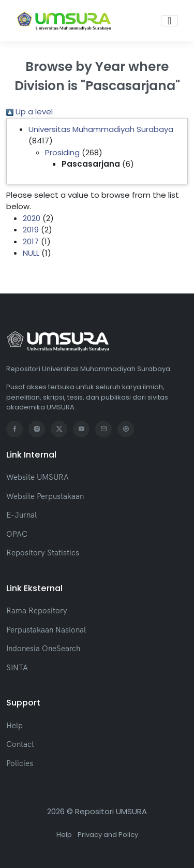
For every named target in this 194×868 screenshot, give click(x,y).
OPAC (17, 534)
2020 (32, 218)
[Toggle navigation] (169, 21)
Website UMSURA (38, 477)
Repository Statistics (43, 553)
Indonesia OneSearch (43, 648)
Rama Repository (37, 610)
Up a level (29, 112)
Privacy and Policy (108, 835)
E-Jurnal (21, 515)
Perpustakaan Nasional (46, 630)
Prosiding (62, 152)
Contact (20, 744)
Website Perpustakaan (45, 496)
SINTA (17, 667)
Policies (20, 763)
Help (14, 725)
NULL (31, 253)
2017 (31, 241)
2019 (31, 230)
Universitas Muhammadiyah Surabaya (101, 129)
